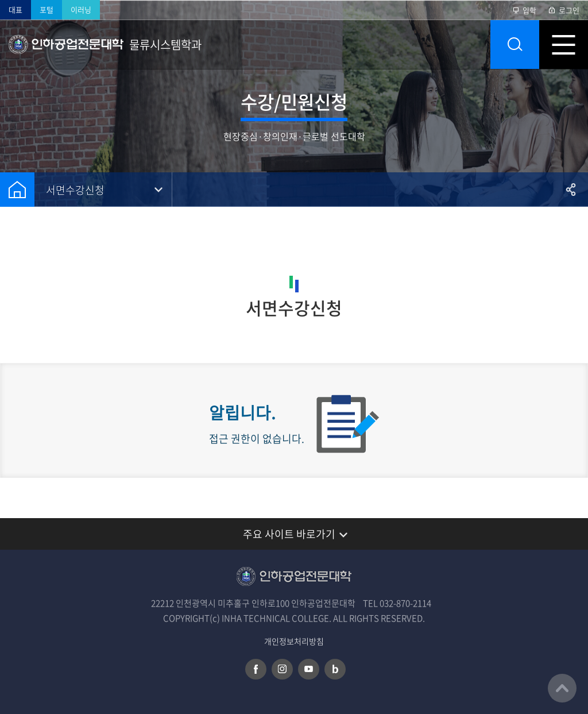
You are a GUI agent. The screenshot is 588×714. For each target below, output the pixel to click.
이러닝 (81, 9)
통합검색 (515, 45)
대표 (16, 9)
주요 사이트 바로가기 (289, 534)
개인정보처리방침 (294, 641)
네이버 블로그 (335, 669)
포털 (47, 9)
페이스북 (256, 669)
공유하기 (571, 190)
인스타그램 (282, 669)
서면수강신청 (75, 190)
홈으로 (17, 190)
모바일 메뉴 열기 (564, 45)
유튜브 (309, 669)
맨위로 (562, 688)
